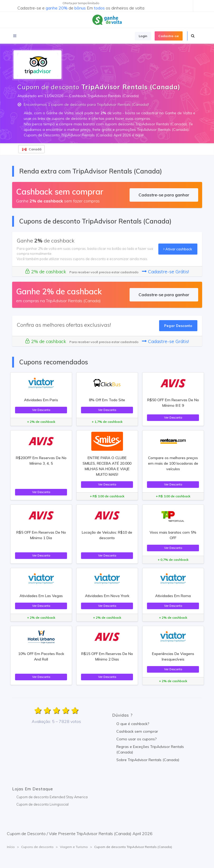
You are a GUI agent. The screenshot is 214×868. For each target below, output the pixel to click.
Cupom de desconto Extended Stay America (52, 797)
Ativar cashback (178, 249)
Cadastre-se (169, 36)
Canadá (32, 149)
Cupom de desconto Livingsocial (42, 804)
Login (143, 36)
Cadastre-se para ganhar (164, 195)
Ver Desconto (41, 410)
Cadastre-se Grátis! (165, 272)
